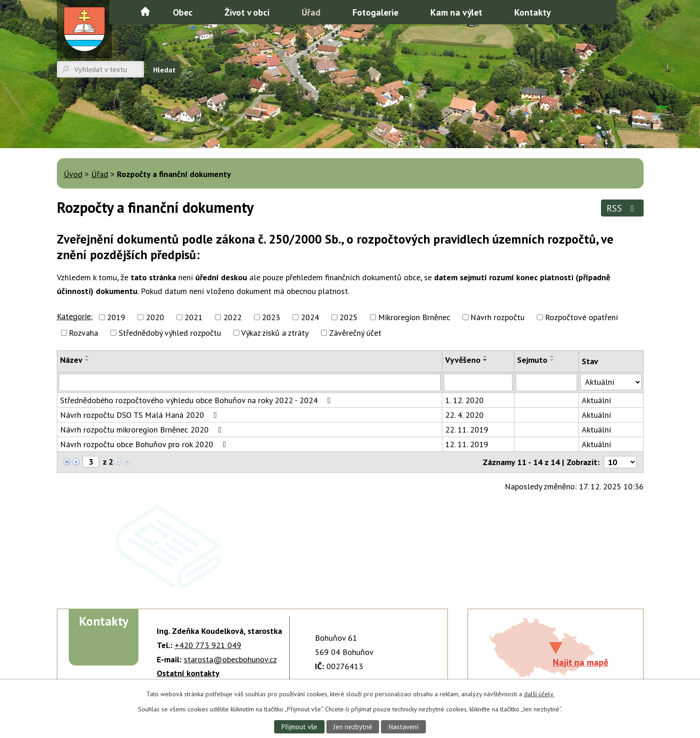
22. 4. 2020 (464, 415)
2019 (116, 317)
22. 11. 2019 (467, 430)
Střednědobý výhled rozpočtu (170, 333)
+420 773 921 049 (208, 645)
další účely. (539, 694)
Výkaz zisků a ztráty (275, 333)
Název (71, 360)
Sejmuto (532, 360)
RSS (622, 208)
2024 (310, 317)
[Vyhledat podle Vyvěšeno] (478, 383)
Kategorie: (75, 316)
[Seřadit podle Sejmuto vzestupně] (552, 356)
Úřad (311, 12)
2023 (271, 317)
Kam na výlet (456, 12)
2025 (348, 317)
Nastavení (404, 727)
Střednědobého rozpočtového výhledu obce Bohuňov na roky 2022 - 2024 (197, 400)
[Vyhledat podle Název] (250, 383)
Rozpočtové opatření (581, 317)
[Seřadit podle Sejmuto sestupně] (552, 360)
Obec (183, 12)
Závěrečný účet (355, 333)
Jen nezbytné (353, 727)
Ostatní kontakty (188, 673)
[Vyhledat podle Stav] (611, 382)
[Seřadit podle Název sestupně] (88, 360)
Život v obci (247, 12)
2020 (155, 317)
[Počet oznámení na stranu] (620, 462)
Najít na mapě (581, 662)
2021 (193, 317)
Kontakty (532, 12)
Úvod (145, 11)
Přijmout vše (298, 727)
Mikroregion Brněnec (414, 317)
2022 (232, 317)
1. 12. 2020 (464, 400)
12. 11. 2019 (467, 444)
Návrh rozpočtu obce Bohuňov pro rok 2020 (145, 444)
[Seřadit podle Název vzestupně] (88, 356)
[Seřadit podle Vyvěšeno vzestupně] (485, 356)
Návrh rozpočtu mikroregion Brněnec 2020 (143, 430)
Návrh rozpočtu (497, 317)
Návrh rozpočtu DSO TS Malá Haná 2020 (141, 415)
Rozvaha (83, 333)
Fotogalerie (375, 12)
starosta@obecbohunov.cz (230, 659)
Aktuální (596, 400)
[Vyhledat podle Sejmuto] (547, 383)
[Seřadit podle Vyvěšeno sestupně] (485, 360)
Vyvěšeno (463, 360)
